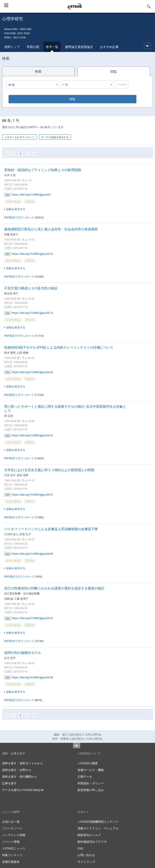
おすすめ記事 (109, 47)
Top (77, 746)
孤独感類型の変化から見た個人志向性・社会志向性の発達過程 (51, 229)
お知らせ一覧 (11, 822)
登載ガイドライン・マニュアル (98, 828)
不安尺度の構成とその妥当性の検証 (31, 288)
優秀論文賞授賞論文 (79, 47)
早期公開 (33, 47)
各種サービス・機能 (91, 770)
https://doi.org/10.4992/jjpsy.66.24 (32, 372)
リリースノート (12, 828)
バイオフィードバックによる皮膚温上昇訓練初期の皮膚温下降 (51, 529)
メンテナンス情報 (14, 835)
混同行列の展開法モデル (23, 653)
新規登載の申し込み (91, 790)
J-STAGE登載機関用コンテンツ (98, 822)
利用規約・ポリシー (91, 783)
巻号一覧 (52, 47)
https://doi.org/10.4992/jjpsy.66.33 (32, 435)
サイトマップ (86, 862)
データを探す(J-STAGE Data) (23, 790)
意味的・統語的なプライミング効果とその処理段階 (43, 170)
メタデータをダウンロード (19, 137)
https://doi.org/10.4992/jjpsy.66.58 (32, 677)
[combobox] (33, 85)
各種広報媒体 (11, 862)
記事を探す (9, 783)
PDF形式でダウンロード (19, 217)
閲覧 (114, 72)
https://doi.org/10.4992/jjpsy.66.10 (32, 254)
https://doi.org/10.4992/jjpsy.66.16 (32, 313)
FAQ (80, 848)
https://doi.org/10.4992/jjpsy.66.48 (32, 554)
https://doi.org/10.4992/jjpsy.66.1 (32, 194)
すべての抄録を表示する (55, 137)
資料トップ (12, 47)
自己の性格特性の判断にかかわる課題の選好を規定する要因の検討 (54, 588)
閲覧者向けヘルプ (89, 835)
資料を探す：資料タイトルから (23, 763)
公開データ (85, 777)
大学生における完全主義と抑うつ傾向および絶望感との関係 (49, 470)
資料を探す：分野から (17, 770)
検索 (38, 71)
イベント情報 (11, 842)
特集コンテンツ (12, 855)
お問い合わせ (86, 855)
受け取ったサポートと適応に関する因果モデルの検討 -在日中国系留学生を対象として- (65, 409)
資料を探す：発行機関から (20, 777)
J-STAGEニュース (14, 848)
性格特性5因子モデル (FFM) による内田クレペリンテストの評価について (59, 347)
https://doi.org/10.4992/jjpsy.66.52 (32, 618)
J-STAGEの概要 (88, 763)
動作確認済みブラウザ (92, 842)
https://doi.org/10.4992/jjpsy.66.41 (32, 495)
